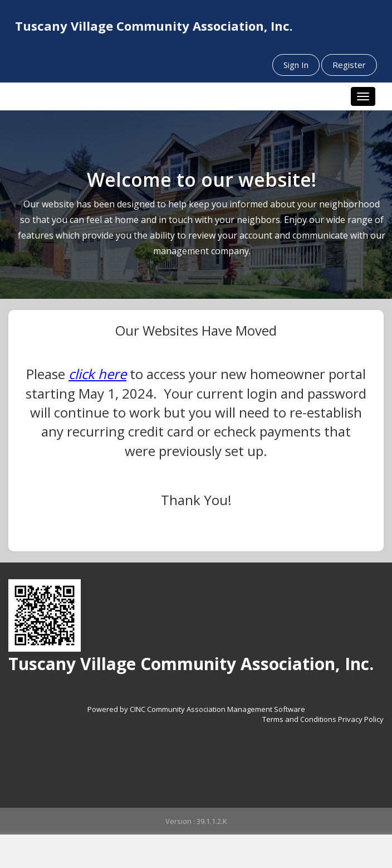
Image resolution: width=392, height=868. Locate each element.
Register (349, 65)
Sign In (296, 65)
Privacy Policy (361, 719)
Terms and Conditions (299, 719)
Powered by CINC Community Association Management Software (196, 709)
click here (97, 374)
